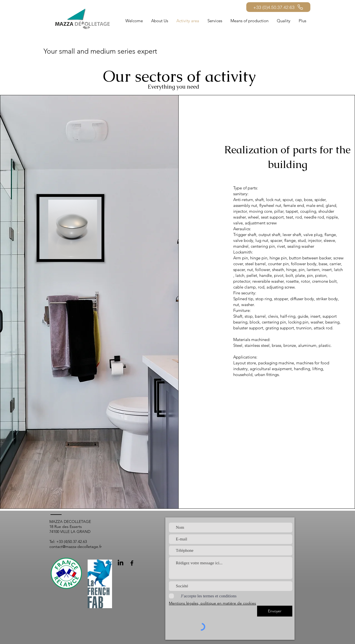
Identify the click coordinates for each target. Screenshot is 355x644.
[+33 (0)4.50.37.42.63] (278, 7)
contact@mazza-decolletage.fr (76, 547)
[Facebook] (132, 563)
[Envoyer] (275, 611)
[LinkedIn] (121, 563)
